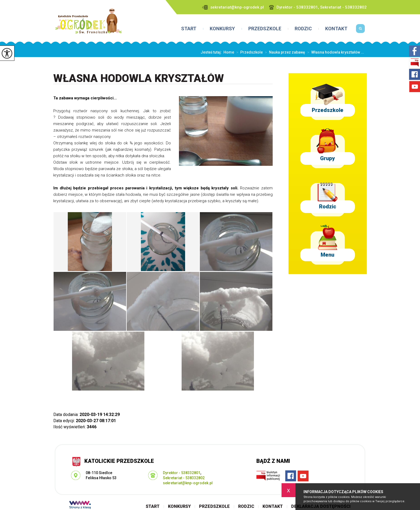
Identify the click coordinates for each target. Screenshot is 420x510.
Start (189, 29)
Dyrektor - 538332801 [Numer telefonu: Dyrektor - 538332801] (182, 473)
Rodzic (303, 29)
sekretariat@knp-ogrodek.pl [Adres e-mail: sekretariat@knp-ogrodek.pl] (188, 483)
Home (229, 52)
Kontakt (336, 29)
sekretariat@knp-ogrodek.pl (233, 7)
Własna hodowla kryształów (139, 79)
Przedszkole (265, 29)
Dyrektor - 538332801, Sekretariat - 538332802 (318, 7)
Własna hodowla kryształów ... (335, 52)
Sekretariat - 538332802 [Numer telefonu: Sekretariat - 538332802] (184, 478)
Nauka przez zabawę (284, 52)
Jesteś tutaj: (212, 52)
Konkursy (222, 29)
